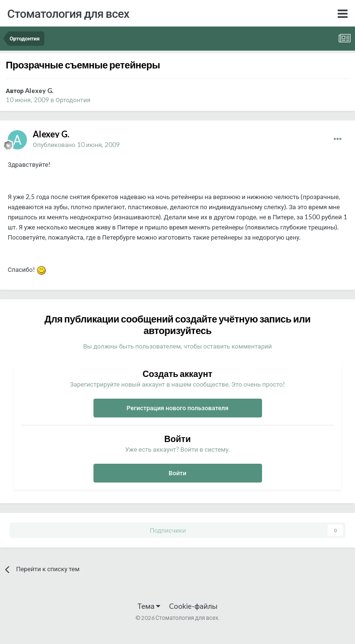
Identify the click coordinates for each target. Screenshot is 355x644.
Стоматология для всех (68, 13)
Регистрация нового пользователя (178, 408)
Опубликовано (76, 145)
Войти (177, 473)
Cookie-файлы (193, 606)
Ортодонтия (73, 100)
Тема (149, 606)
